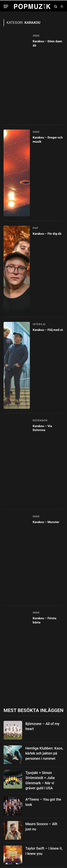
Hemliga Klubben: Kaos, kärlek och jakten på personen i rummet (44, 753)
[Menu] (6, 6)
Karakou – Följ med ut (48, 330)
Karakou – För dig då (47, 234)
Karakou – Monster (46, 522)
